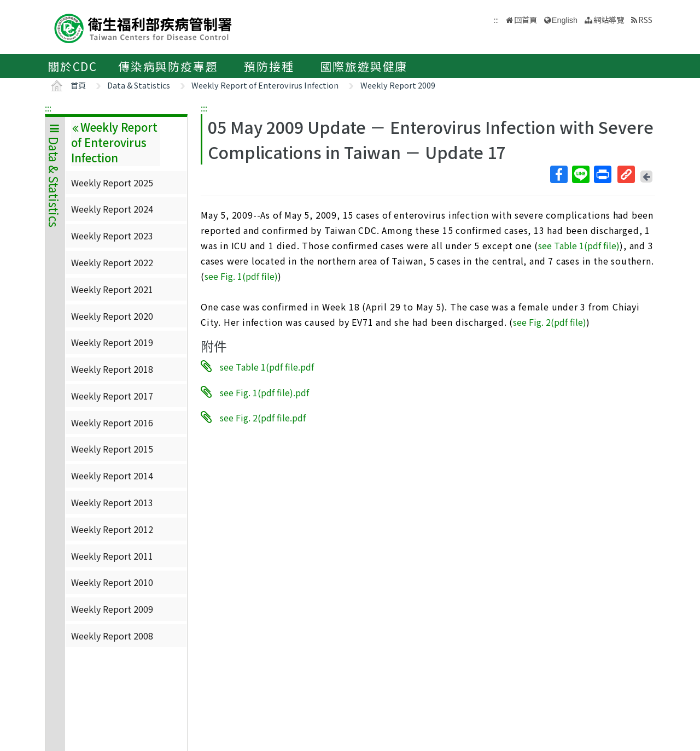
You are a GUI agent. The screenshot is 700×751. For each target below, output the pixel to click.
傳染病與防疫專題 (168, 66)
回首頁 (526, 19)
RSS (645, 19)
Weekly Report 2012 (112, 529)
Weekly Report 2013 (112, 502)
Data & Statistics (139, 85)
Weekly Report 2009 (398, 85)
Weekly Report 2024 (112, 209)
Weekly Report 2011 (112, 556)
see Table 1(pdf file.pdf (267, 367)
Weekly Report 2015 (112, 449)
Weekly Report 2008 (112, 636)
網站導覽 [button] (609, 19)
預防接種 (269, 66)
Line (580, 174)
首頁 (78, 85)
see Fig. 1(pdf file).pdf (264, 392)
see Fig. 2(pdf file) (550, 322)
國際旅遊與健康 (364, 66)
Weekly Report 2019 (112, 342)
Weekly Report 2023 (112, 236)
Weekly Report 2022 (112, 262)
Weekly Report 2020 (112, 316)
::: (48, 108)
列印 (602, 174)
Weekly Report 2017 (112, 396)
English (565, 20)
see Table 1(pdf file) (579, 245)
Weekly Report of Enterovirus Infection (265, 85)
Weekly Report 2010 (112, 582)
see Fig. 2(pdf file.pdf (263, 418)
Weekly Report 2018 (112, 369)
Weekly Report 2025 (112, 183)
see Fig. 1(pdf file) (241, 276)
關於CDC (72, 66)
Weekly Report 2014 (112, 476)
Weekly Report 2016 (112, 423)
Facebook (558, 174)
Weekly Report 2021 (112, 289)
